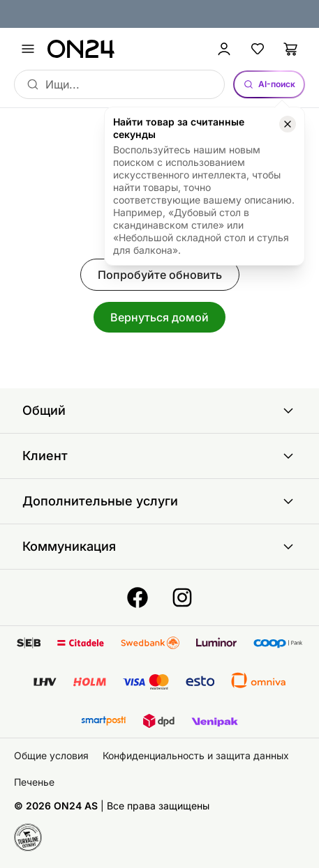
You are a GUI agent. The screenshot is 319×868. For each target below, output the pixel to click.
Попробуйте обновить (160, 275)
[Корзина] (291, 49)
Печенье (34, 782)
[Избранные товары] (258, 49)
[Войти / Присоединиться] (224, 49)
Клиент (159, 456)
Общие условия (51, 755)
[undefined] (28, 49)
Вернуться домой (159, 317)
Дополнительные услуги (159, 501)
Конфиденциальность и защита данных (196, 755)
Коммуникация (159, 547)
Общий (159, 411)
